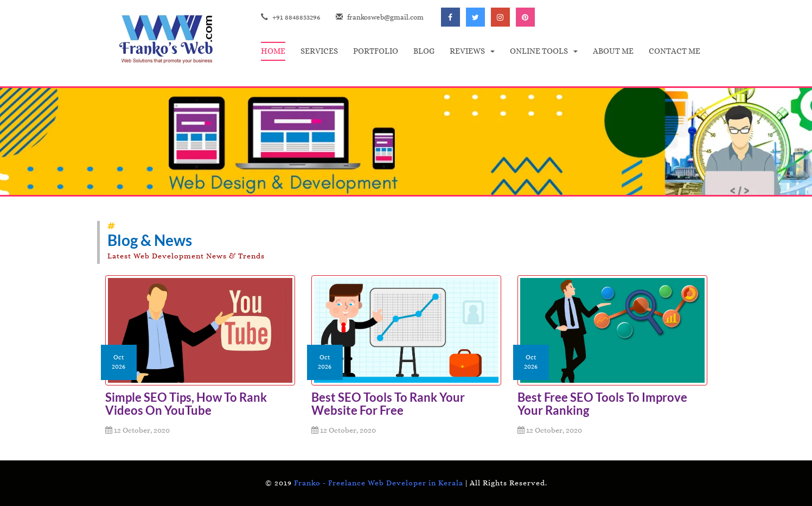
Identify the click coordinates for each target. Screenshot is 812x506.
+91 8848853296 (291, 17)
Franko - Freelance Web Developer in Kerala (379, 483)
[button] (472, 51)
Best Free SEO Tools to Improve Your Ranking (602, 404)
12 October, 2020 (138, 430)
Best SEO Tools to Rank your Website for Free (388, 404)
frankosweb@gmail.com (380, 17)
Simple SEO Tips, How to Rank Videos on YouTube (186, 404)
